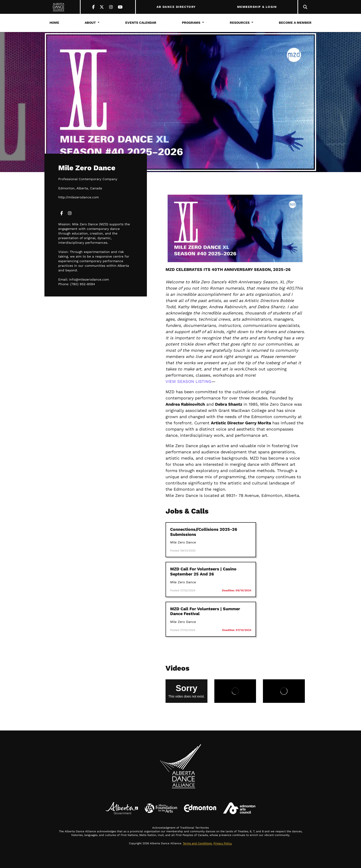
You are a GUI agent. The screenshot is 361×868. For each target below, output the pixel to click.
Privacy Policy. (223, 843)
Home (54, 23)
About (90, 23)
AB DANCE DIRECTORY (176, 7)
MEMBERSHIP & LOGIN (257, 7)
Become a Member (295, 23)
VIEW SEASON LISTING (188, 381)
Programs (191, 23)
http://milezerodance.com (79, 197)
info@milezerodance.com (89, 279)
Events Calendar (141, 23)
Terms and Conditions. (198, 843)
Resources (240, 23)
